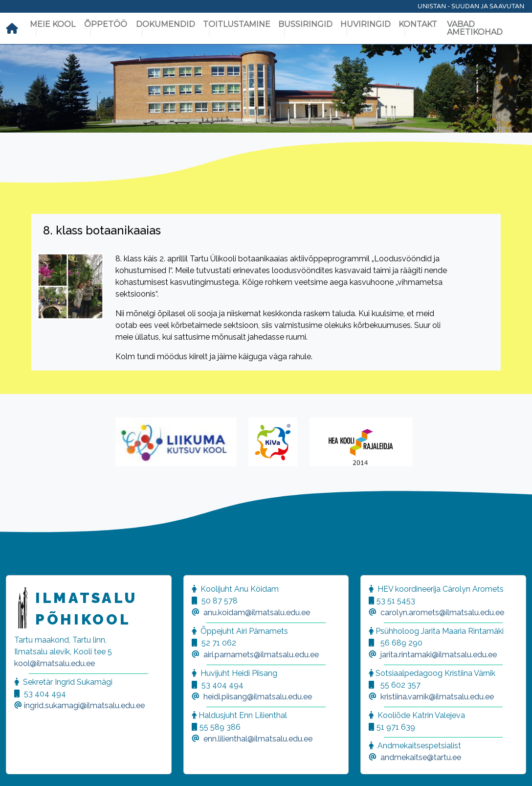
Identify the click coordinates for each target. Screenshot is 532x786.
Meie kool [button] (53, 24)
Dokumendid (166, 24)
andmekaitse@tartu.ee (421, 757)
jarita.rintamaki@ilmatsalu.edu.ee (439, 655)
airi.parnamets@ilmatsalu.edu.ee (261, 655)
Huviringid (366, 24)
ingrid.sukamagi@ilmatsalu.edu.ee (84, 705)
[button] (20, 766)
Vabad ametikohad (475, 28)
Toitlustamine (237, 24)
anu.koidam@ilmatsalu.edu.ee (257, 613)
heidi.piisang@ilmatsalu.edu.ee (258, 697)
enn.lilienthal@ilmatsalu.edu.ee (258, 739)
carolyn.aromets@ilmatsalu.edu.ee (442, 613)
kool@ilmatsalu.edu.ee (55, 663)
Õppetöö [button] (106, 24)
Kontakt (418, 24)
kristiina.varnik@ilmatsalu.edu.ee (437, 697)
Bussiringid (305, 24)
